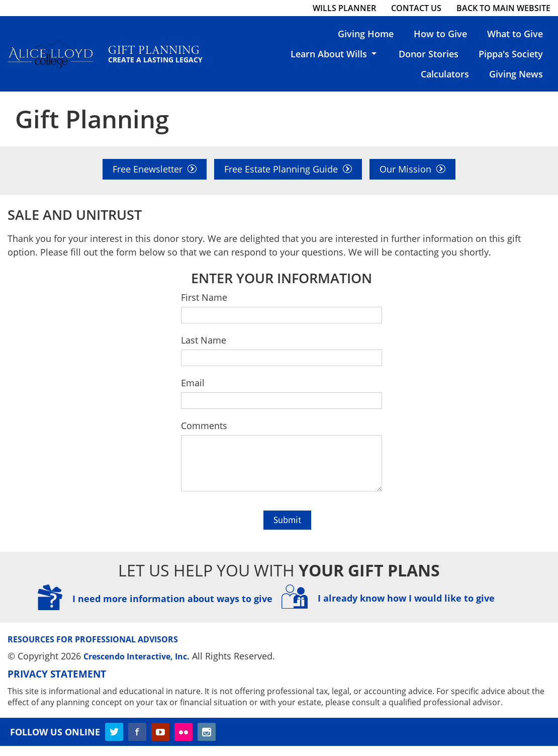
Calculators (445, 74)
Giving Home (366, 34)
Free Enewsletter (155, 169)
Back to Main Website (503, 8)
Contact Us (416, 8)
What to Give (515, 34)
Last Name (204, 340)
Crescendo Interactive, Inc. (136, 666)
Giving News (516, 74)
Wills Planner (344, 8)
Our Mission (412, 169)
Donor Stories (429, 54)
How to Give (440, 34)
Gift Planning (163, 53)
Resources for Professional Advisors (93, 649)
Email (193, 383)
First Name (204, 297)
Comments (204, 426)
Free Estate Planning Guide (288, 169)
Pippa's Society (511, 54)
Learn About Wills (335, 54)
